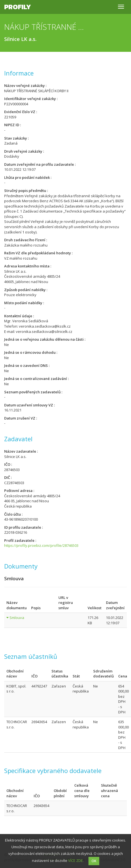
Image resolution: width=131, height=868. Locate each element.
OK (94, 861)
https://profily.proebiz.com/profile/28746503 (41, 545)
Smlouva (17, 618)
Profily (18, 7)
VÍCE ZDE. (76, 860)
